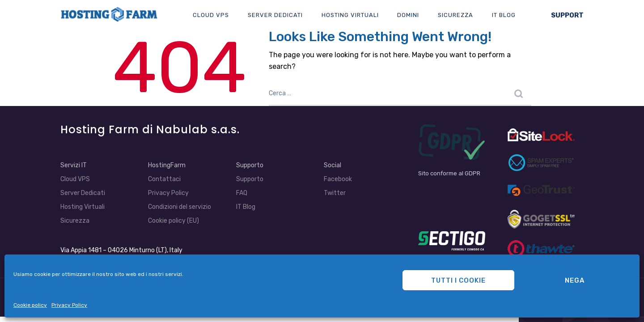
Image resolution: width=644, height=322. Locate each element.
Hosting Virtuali (350, 15)
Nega (575, 280)
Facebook (338, 179)
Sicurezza (455, 15)
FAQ (242, 193)
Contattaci (164, 179)
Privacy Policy (69, 305)
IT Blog (504, 15)
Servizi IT (74, 165)
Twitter (335, 193)
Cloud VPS (211, 15)
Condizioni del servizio (180, 207)
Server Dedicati (275, 15)
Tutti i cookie (458, 280)
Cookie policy (30, 305)
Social (333, 165)
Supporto (250, 165)
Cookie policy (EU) (174, 221)
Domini (408, 15)
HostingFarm (167, 165)
